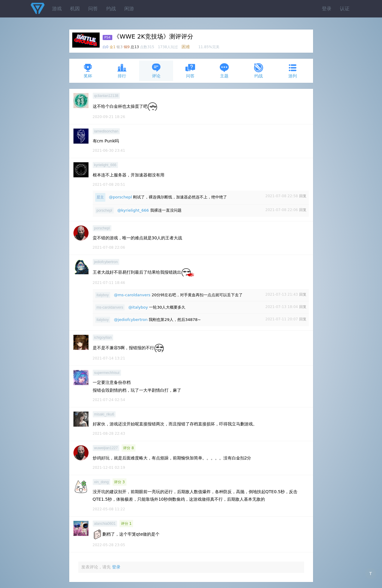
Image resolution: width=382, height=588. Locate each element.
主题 (224, 71)
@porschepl (121, 197)
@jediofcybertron (131, 320)
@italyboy (138, 307)
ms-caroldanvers (110, 307)
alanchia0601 (105, 524)
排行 (122, 71)
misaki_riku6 (104, 414)
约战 (111, 9)
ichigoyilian (103, 338)
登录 (327, 9)
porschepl (104, 210)
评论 (156, 71)
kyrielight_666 (105, 165)
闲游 (129, 9)
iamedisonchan (106, 131)
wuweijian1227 (106, 448)
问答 (93, 9)
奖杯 (88, 71)
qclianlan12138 (106, 96)
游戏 (57, 9)
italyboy (103, 295)
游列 (293, 71)
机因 (75, 9)
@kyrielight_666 (133, 210)
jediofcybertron (106, 262)
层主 (100, 197)
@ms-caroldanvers (132, 295)
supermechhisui (107, 373)
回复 (303, 196)
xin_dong (102, 482)
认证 (345, 9)
